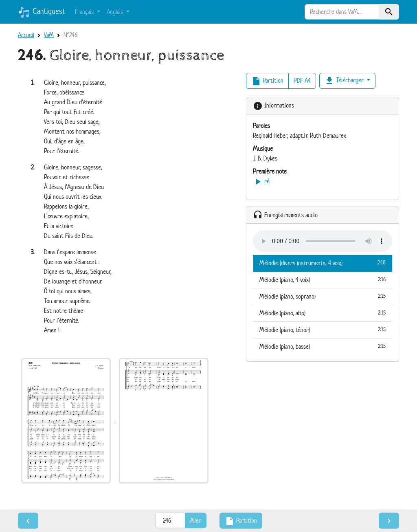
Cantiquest (42, 12)
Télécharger (345, 81)
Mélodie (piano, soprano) (323, 296)
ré (261, 181)
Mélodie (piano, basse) (323, 346)
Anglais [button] (116, 12)
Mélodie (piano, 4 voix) (323, 279)
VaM (49, 35)
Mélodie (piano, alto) (323, 313)
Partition (267, 81)
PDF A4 (302, 80)
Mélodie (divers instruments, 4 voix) (323, 263)
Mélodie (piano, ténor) (323, 330)
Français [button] (85, 12)
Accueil (26, 35)
